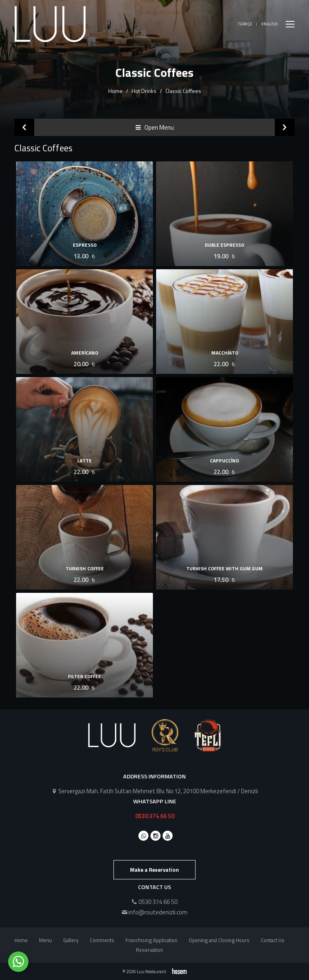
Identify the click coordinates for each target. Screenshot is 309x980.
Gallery (71, 940)
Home (115, 91)
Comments (102, 940)
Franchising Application (151, 940)
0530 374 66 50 (155, 816)
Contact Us (273, 940)
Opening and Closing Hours (219, 940)
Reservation (149, 950)
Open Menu (154, 127)
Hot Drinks (144, 91)
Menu (45, 940)
